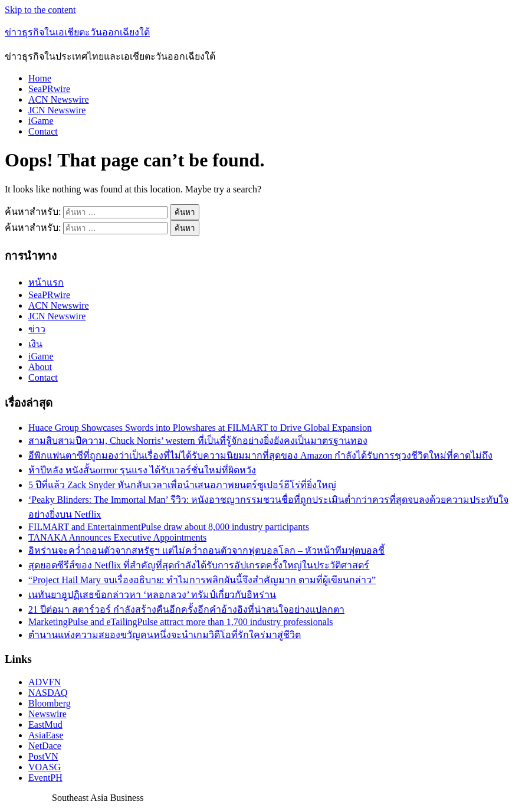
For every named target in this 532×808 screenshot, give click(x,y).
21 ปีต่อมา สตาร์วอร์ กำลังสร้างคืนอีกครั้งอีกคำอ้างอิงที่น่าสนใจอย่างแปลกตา (186, 609)
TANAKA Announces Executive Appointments (117, 537)
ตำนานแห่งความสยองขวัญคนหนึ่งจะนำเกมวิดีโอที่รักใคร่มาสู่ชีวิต (165, 635)
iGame (41, 121)
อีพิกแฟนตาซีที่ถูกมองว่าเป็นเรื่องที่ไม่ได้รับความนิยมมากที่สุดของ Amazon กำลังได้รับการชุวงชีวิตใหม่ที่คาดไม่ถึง (260, 455)
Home (40, 78)
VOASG (45, 767)
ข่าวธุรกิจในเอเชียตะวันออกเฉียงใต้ (77, 32)
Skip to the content (40, 10)
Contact (43, 131)
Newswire (47, 714)
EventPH (45, 778)
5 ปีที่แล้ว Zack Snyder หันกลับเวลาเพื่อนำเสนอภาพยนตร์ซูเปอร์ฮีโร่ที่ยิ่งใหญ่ (182, 485)
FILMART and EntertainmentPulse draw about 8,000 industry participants (169, 527)
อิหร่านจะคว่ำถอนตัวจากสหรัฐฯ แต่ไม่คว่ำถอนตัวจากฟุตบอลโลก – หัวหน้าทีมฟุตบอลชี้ (206, 550)
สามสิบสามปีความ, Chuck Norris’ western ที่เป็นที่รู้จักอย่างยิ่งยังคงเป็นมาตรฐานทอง (198, 441)
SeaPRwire (49, 89)
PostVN (43, 756)
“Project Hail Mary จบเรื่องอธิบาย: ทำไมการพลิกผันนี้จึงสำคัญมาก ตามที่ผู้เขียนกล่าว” (202, 580)
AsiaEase (46, 735)
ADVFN (45, 682)
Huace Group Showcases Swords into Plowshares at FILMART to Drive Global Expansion (200, 428)
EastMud (45, 724)
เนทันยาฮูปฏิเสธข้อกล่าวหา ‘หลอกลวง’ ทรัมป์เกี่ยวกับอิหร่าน (152, 595)
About (40, 367)
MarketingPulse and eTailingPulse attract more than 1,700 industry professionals (181, 622)
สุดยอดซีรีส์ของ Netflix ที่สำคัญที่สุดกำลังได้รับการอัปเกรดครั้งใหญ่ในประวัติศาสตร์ (199, 565)
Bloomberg (50, 703)
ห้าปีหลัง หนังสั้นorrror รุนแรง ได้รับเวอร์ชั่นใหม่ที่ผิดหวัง (142, 470)
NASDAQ (48, 693)
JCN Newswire (57, 110)
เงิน (35, 344)
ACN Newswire (59, 99)
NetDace (45, 746)
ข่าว (37, 329)
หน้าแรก (46, 282)
